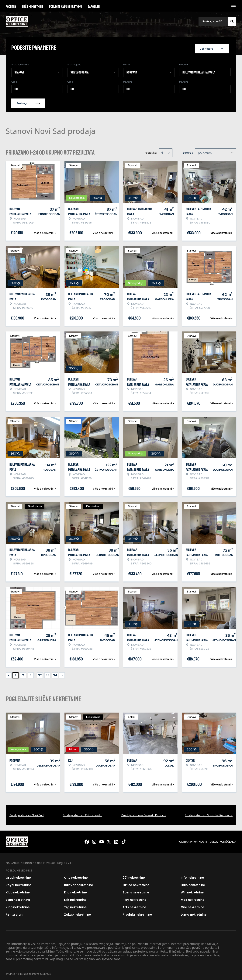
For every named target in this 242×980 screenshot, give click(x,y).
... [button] (35, 674)
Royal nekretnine (19, 884)
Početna (11, 7)
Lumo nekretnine (194, 913)
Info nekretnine (192, 876)
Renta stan (14, 913)
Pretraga (28, 102)
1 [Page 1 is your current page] (16, 674)
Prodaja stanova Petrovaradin (82, 814)
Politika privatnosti (192, 840)
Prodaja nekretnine (137, 913)
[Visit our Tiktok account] (124, 840)
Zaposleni (94, 7)
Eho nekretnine (75, 891)
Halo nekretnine (193, 884)
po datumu (206, 152)
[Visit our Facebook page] (87, 840)
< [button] (9, 674)
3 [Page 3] (31, 674)
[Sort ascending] (162, 151)
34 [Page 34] (55, 674)
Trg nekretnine (75, 906)
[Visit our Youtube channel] (102, 840)
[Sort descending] (169, 151)
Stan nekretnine (18, 898)
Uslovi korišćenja (223, 840)
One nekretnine (192, 906)
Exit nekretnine (75, 898)
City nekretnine (76, 876)
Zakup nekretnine (78, 913)
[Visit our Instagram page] (94, 840)
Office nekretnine (136, 884)
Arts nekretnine (134, 906)
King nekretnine (18, 906)
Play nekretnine (134, 898)
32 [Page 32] (40, 674)
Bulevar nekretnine (79, 884)
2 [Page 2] (23, 674)
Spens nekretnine (136, 891)
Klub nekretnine (18, 891)
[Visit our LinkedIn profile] (116, 840)
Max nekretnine (193, 898)
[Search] (232, 21)
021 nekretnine (134, 876)
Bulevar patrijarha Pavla (199, 71)
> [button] (62, 674)
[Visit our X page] (109, 840)
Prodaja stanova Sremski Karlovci (144, 814)
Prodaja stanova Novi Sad (27, 814)
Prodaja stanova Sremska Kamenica (209, 814)
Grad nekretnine (18, 876)
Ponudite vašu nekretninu (66, 7)
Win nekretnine (192, 891)
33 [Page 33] (47, 674)
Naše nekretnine (33, 7)
